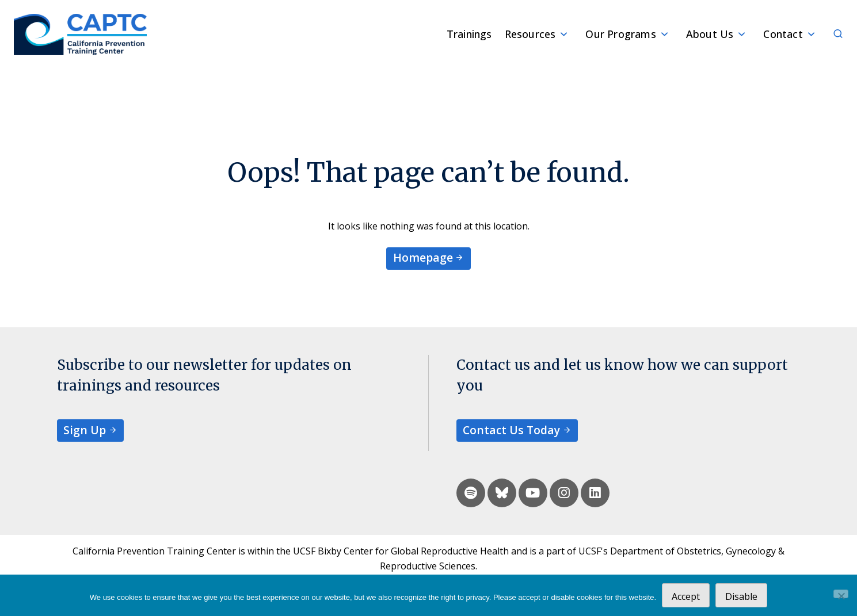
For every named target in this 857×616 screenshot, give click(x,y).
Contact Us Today (511, 430)
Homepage (423, 257)
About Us (710, 34)
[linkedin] (595, 493)
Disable (741, 596)
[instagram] (564, 493)
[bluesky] (502, 493)
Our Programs (620, 34)
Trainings (469, 34)
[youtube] (533, 493)
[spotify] (471, 493)
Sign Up (85, 430)
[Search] (832, 34)
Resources (530, 34)
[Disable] (841, 594)
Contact (783, 34)
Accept (686, 596)
